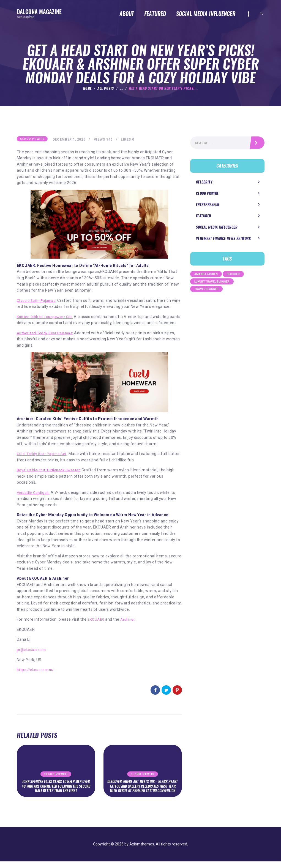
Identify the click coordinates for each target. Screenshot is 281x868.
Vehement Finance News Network (223, 240)
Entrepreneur (208, 206)
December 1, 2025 (70, 140)
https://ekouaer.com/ (37, 676)
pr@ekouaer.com (33, 656)
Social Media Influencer (217, 228)
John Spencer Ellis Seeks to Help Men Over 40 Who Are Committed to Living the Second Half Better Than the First (56, 792)
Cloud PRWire (32, 139)
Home (87, 88)
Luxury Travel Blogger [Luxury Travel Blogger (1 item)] (212, 283)
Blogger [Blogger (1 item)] (233, 276)
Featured (204, 217)
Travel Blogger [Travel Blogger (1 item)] (206, 290)
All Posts (106, 88)
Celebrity (204, 183)
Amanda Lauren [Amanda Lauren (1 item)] (206, 276)
